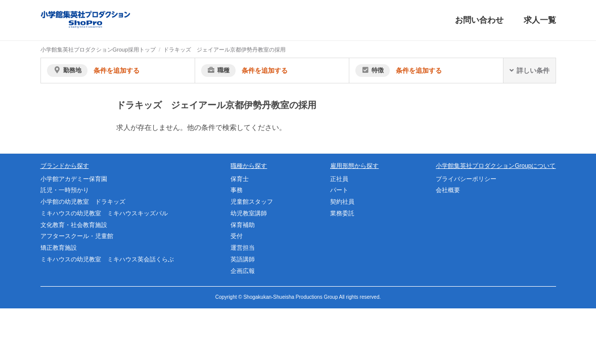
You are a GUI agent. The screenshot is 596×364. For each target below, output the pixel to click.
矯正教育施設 (59, 248)
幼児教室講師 (249, 213)
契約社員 (342, 202)
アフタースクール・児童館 (77, 236)
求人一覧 (540, 20)
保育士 (240, 179)
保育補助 (243, 225)
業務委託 (342, 213)
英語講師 (243, 259)
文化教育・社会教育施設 (74, 225)
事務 (237, 190)
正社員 (339, 179)
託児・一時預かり (65, 190)
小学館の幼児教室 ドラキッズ (83, 202)
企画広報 (243, 271)
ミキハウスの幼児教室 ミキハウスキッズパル (104, 213)
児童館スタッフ (252, 202)
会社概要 (448, 190)
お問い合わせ (479, 20)
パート (339, 190)
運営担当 (243, 248)
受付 (237, 236)
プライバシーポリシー (466, 179)
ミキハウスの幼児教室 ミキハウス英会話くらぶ (107, 259)
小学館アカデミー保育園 (74, 179)
